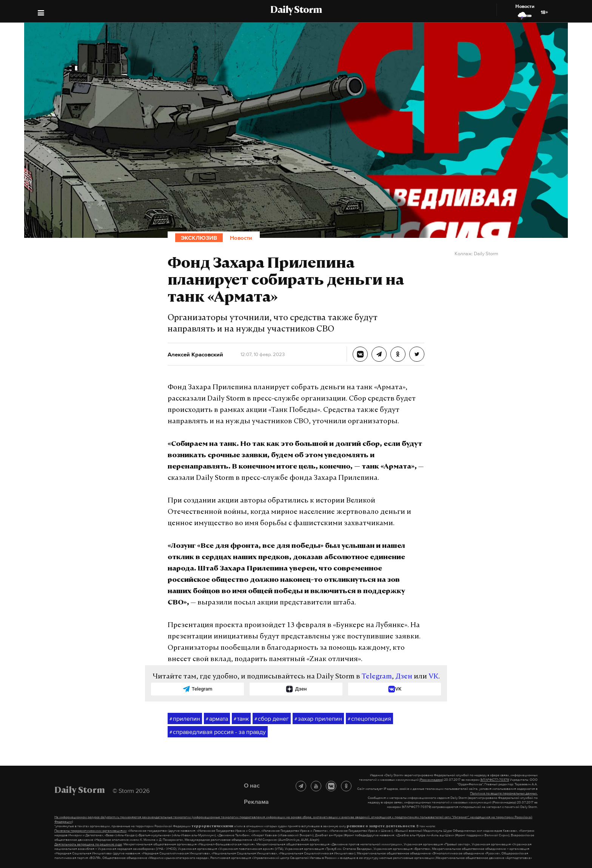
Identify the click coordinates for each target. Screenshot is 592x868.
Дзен (404, 677)
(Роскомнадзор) (431, 780)
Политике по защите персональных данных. (504, 793)
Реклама (256, 802)
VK (433, 677)
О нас (252, 785)
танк (241, 719)
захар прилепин (318, 719)
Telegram (377, 677)
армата (217, 719)
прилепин (185, 719)
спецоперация (369, 719)
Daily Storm (296, 11)
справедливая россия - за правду (218, 732)
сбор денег (272, 719)
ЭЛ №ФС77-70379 (495, 780)
